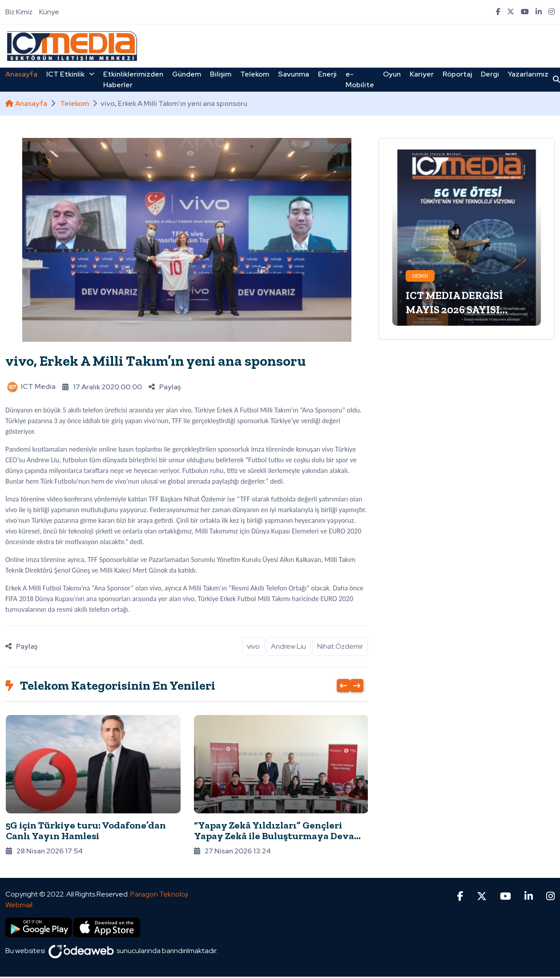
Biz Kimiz (19, 12)
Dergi (490, 74)
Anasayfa (21, 74)
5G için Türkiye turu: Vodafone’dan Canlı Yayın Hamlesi (86, 830)
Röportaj (457, 74)
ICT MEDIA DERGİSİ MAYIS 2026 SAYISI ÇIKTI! (454, 309)
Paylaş (165, 387)
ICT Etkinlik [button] (70, 74)
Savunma (294, 74)
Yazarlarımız (528, 74)
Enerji (327, 74)
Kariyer (422, 74)
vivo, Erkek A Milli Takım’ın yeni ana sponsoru (155, 361)
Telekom (255, 74)
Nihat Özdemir (340, 646)
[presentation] (343, 686)
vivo (253, 646)
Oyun (392, 74)
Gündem (187, 74)
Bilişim (221, 74)
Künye (49, 12)
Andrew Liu (288, 646)
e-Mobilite (360, 79)
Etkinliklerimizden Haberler (133, 79)
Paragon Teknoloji (159, 871)
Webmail (19, 882)
